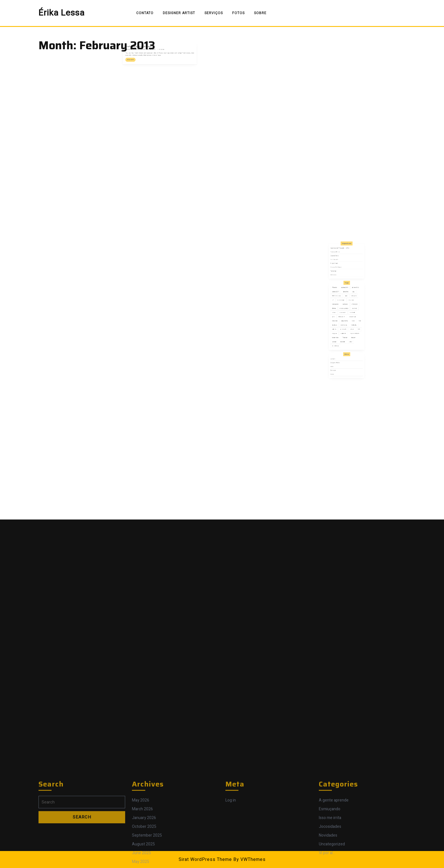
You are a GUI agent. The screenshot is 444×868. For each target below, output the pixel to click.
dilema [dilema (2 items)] (338, 314)
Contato (145, 13)
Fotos (238, 13)
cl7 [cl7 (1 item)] (338, 308)
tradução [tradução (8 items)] (344, 335)
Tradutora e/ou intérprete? (146, 45)
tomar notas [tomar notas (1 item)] (339, 333)
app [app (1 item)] (351, 303)
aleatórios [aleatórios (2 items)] (346, 303)
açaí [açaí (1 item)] (346, 305)
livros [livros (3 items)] (351, 322)
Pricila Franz (339, 285)
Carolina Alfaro (339, 277)
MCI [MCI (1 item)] (355, 322)
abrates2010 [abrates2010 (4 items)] (345, 300)
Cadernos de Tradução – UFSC (342, 275)
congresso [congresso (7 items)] (349, 308)
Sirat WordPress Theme (205, 860)
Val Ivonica (338, 292)
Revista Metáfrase (340, 287)
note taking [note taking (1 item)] (345, 324)
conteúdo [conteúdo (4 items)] (346, 311)
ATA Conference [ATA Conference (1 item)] (340, 305)
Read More (141, 54)
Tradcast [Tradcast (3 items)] (346, 333)
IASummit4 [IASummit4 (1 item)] (343, 319)
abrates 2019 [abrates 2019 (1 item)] (340, 303)
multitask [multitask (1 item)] (339, 324)
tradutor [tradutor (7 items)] (351, 333)
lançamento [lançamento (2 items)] (345, 322)
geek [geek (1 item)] (338, 319)
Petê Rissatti (339, 282)
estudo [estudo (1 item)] (339, 316)
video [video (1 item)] (349, 335)
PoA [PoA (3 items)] (354, 327)
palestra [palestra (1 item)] (339, 327)
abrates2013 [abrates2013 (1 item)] (352, 300)
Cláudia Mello (339, 280)
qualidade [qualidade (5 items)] (345, 330)
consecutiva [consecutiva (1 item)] (339, 311)
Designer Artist (179, 13)
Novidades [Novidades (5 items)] (351, 324)
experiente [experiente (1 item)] (344, 316)
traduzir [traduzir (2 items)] (339, 335)
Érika (149, 46)
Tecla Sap (338, 290)
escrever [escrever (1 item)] (352, 314)
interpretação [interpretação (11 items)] (350, 319)
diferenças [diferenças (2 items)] (352, 311)
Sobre (260, 13)
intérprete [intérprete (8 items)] (339, 322)
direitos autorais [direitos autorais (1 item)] (345, 314)
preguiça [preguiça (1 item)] (339, 330)
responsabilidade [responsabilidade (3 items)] (352, 330)
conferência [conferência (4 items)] (343, 308)
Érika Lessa (62, 13)
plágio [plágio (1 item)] (350, 327)
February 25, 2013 (142, 46)
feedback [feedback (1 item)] (350, 316)
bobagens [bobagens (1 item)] (351, 305)
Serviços (214, 13)
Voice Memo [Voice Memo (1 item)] (339, 338)
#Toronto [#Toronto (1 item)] (339, 300)
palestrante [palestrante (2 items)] (345, 327)
